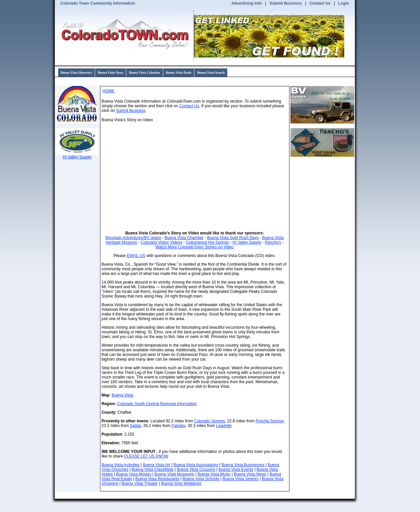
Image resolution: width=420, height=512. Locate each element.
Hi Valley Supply (247, 242)
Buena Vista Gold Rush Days (233, 238)
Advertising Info (246, 3)
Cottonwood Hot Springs (207, 242)
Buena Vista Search (211, 73)
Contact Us (320, 3)
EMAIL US (136, 256)
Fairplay (178, 426)
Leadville (224, 426)
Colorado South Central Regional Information (157, 404)
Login (344, 3)
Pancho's (273, 242)
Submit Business (286, 3)
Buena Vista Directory (77, 73)
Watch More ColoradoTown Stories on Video (195, 247)
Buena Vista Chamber (184, 238)
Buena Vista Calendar (145, 73)
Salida (135, 426)
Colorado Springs (210, 421)
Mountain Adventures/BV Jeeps (133, 238)
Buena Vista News (110, 73)
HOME (109, 91)
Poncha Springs (270, 421)
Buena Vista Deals (179, 73)
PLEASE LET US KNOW (146, 456)
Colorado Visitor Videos (161, 242)
